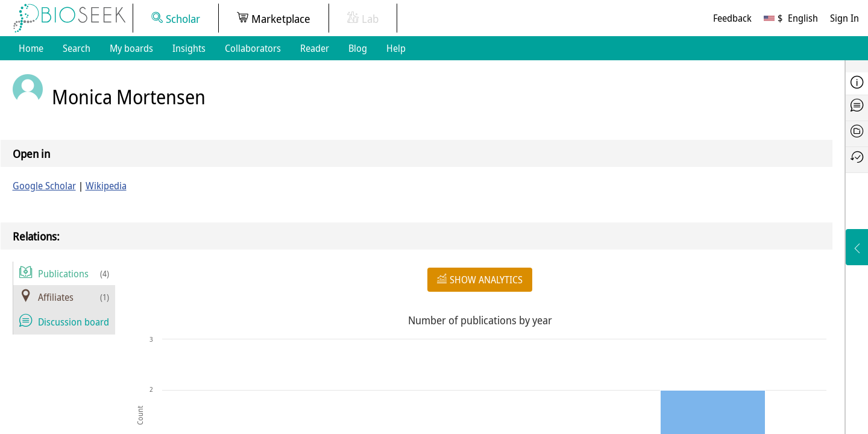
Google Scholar (44, 186)
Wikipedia (106, 186)
